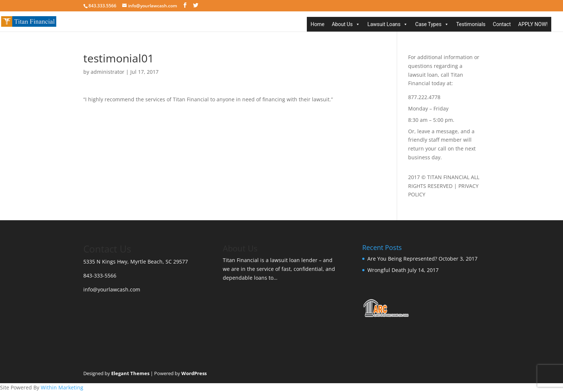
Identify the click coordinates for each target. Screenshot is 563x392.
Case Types (428, 24)
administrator (108, 72)
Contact (502, 24)
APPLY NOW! (533, 24)
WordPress (194, 373)
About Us (342, 24)
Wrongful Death (387, 270)
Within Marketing (62, 387)
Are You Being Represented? (402, 259)
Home (317, 24)
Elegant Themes (130, 373)
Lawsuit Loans (384, 24)
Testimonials (471, 24)
